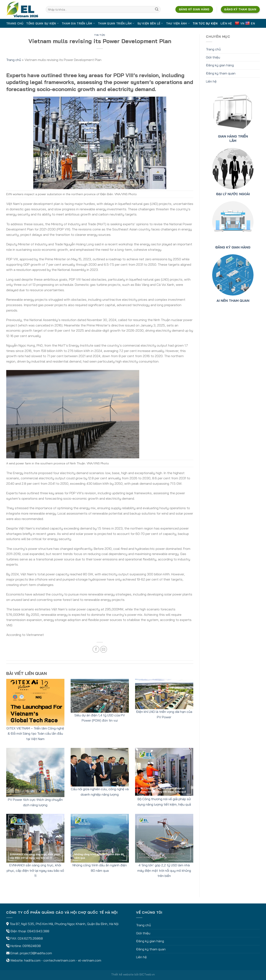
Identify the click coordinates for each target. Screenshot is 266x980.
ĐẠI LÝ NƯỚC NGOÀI (233, 194)
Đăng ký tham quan (221, 73)
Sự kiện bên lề (150, 23)
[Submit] (157, 10)
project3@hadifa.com (36, 953)
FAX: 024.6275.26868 (27, 938)
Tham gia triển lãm (78, 23)
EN (250, 23)
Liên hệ (226, 23)
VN (240, 23)
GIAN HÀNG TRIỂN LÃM (233, 138)
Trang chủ (15, 23)
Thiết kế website (122, 974)
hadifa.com (32, 960)
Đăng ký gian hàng (220, 65)
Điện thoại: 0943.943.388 (30, 931)
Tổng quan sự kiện (42, 23)
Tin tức (100, 35)
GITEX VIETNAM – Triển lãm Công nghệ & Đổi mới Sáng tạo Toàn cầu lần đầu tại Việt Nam (35, 733)
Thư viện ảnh (178, 23)
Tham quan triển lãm (116, 23)
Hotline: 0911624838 (26, 946)
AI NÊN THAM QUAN (233, 301)
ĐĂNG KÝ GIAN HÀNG (233, 247)
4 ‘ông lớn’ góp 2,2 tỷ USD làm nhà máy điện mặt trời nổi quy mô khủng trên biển (164, 870)
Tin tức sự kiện (205, 23)
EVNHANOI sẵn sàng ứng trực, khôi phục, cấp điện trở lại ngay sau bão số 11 (35, 870)
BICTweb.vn (147, 974)
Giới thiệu (213, 57)
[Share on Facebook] (96, 649)
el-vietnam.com (90, 960)
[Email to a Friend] (104, 649)
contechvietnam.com (59, 960)
